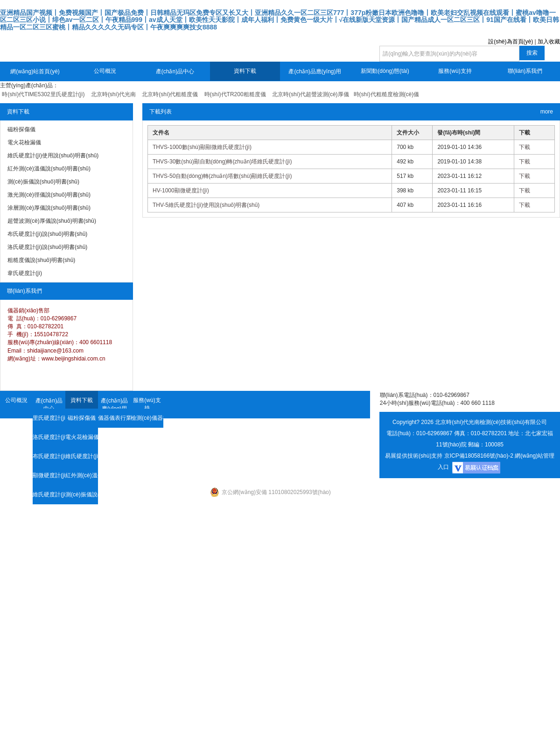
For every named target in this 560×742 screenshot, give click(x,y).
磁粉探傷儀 (82, 418)
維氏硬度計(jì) (49, 495)
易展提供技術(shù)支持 (414, 456)
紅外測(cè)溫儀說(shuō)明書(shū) (82, 475)
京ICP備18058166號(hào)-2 (479, 456)
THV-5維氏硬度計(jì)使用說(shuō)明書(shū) (206, 205)
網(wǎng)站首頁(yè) (35, 71)
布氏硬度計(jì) (49, 456)
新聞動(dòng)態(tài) (385, 71)
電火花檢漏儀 (82, 437)
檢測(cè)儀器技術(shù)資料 (147, 418)
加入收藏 (549, 42)
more (547, 112)
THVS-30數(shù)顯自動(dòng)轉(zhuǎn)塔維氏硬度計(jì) (222, 162)
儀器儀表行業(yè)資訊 (114, 418)
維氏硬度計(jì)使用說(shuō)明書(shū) (82, 456)
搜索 (532, 53)
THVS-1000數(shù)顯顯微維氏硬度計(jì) (202, 147)
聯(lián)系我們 (525, 71)
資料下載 (245, 71)
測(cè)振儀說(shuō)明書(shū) (82, 495)
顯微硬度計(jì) (49, 475)
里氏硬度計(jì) (49, 418)
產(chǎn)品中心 (175, 71)
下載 (525, 147)
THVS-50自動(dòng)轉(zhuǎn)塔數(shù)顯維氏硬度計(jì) (222, 176)
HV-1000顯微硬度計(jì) (181, 191)
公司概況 (105, 71)
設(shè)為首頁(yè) (511, 42)
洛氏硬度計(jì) (49, 437)
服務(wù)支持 (455, 71)
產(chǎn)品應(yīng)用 (315, 71)
